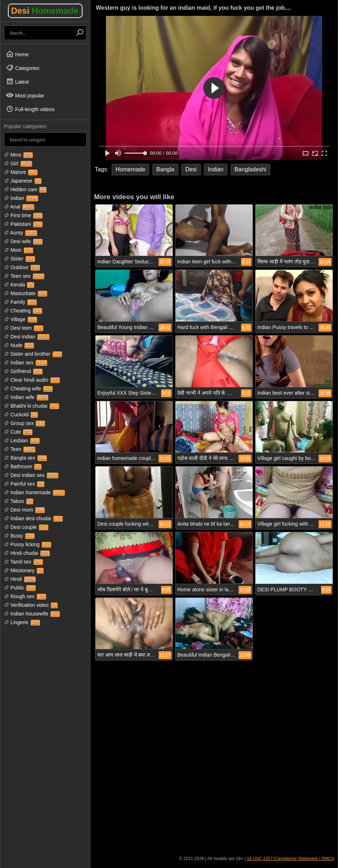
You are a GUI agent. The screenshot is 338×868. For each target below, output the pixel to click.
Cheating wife (28, 389)
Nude (19, 345)
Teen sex (24, 276)
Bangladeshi (250, 169)
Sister (19, 259)
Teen (20, 449)
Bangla (165, 169)
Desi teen (24, 328)
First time (23, 215)
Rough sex (25, 596)
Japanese (23, 181)
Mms (18, 155)
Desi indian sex (31, 475)
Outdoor (22, 267)
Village (21, 319)
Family (20, 302)
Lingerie (22, 622)
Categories (23, 68)
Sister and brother (33, 354)
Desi (45, 11)
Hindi (20, 579)
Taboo (19, 501)
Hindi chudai (27, 553)
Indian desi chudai (33, 518)
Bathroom (23, 466)
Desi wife (23, 241)
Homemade (131, 169)
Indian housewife (32, 614)
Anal (19, 207)
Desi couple (26, 527)
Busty (19, 536)
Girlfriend (23, 371)
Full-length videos (30, 109)
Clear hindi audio (32, 380)
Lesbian (22, 440)
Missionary (24, 570)
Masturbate (26, 293)
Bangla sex (25, 458)
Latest (17, 82)
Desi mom (24, 510)
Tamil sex (23, 562)
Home (17, 54)
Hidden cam (25, 189)
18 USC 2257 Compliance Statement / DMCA (290, 859)
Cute (18, 432)
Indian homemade (34, 492)
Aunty (21, 233)
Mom (19, 250)
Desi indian (27, 337)
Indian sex (26, 363)
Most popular (25, 95)
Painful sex (24, 484)
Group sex (25, 423)
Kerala (19, 285)
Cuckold (21, 415)
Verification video (31, 605)
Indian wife (26, 397)
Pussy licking (28, 544)
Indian (21, 198)
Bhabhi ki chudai (32, 406)
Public (20, 588)
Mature (21, 172)
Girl (18, 163)
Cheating (23, 311)
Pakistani (23, 224)
